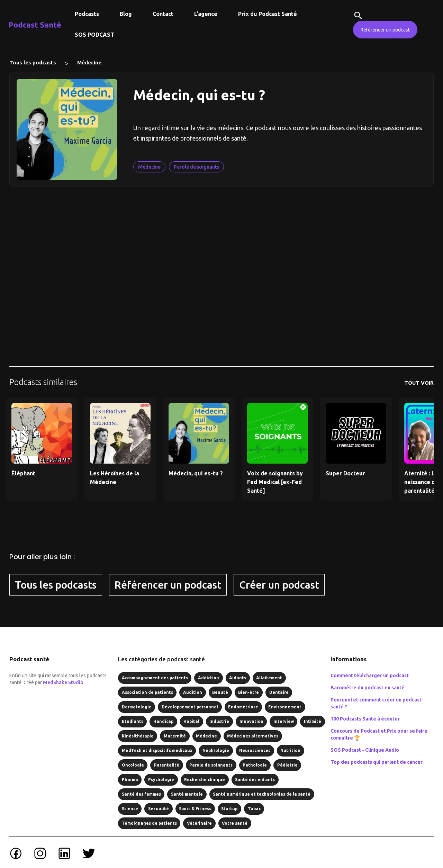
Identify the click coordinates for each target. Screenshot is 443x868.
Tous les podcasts (33, 62)
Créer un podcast (279, 585)
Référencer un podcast (385, 30)
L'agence (206, 14)
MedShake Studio (63, 682)
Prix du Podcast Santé (268, 14)
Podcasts (87, 14)
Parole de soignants (196, 167)
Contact (163, 14)
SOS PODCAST (94, 35)
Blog (126, 14)
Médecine (89, 62)
